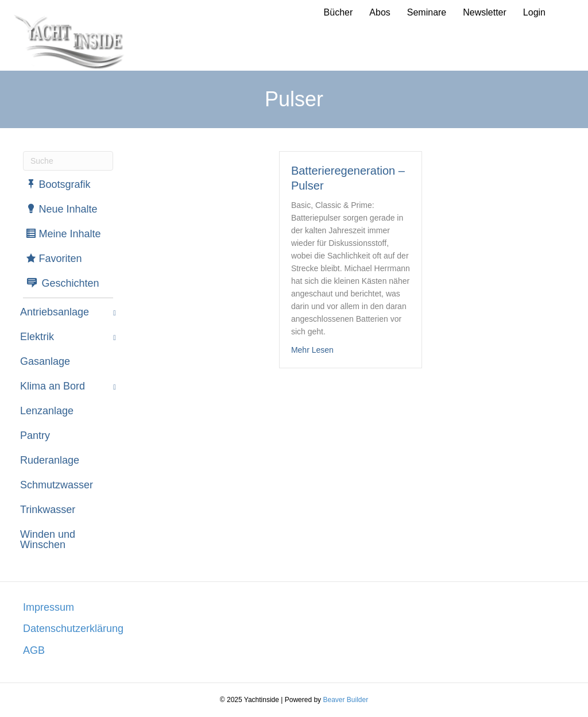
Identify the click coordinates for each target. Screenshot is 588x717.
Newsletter (485, 12)
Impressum (49, 607)
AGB (34, 650)
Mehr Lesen (312, 350)
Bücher (339, 12)
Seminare (427, 12)
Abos (380, 12)
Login (534, 12)
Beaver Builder (345, 700)
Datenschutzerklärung (73, 629)
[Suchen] (68, 161)
